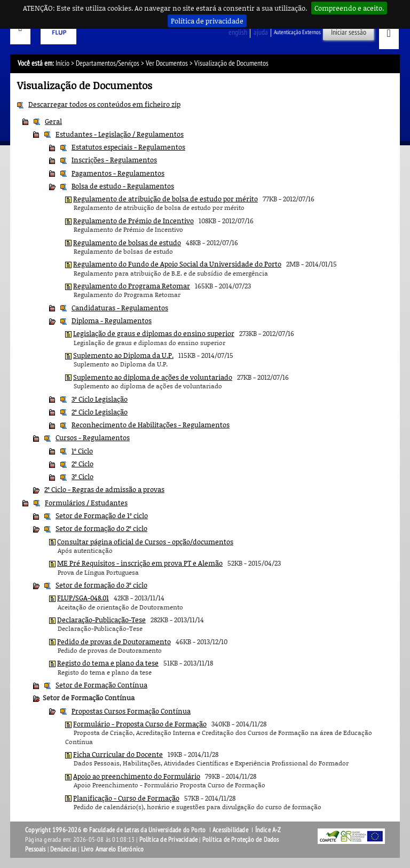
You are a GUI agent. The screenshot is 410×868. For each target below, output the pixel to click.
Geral (53, 121)
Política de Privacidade (169, 840)
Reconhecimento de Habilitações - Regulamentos (151, 425)
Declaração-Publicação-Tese (101, 620)
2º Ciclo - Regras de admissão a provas (104, 489)
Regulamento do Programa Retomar (132, 286)
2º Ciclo (82, 464)
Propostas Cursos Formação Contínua (131, 711)
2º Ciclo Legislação (100, 412)
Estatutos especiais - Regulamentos (128, 147)
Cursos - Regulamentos (93, 437)
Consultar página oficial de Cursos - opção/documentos (145, 542)
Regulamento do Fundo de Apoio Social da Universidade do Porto (177, 264)
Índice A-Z (268, 830)
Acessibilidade (230, 830)
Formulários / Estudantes (86, 503)
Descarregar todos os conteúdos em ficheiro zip (104, 104)
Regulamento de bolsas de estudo (127, 243)
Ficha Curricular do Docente (118, 754)
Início (62, 63)
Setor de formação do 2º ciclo (101, 528)
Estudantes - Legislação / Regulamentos (120, 134)
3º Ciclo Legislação (100, 399)
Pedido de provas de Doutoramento (114, 642)
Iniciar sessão (349, 32)
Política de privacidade (207, 21)
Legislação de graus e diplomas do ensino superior (154, 333)
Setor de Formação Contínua (101, 685)
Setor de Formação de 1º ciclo (102, 515)
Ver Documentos (167, 63)
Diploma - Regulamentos (112, 320)
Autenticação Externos (297, 32)
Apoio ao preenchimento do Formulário (137, 776)
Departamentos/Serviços (108, 63)
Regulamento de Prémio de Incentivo (133, 221)
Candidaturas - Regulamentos (120, 308)
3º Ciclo (82, 476)
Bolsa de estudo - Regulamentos (123, 186)
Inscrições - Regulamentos (114, 160)
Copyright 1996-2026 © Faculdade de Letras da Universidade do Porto (116, 830)
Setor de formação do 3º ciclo (101, 585)
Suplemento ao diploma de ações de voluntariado (153, 377)
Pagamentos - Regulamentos (118, 173)
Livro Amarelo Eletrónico (113, 849)
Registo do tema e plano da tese (108, 663)
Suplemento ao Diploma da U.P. (123, 355)
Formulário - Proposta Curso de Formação (140, 724)
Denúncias (63, 849)
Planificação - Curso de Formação (126, 798)
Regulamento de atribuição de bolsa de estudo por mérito (165, 199)
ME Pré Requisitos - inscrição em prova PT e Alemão (140, 563)
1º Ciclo (82, 451)
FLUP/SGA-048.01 (83, 598)
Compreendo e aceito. (349, 8)
